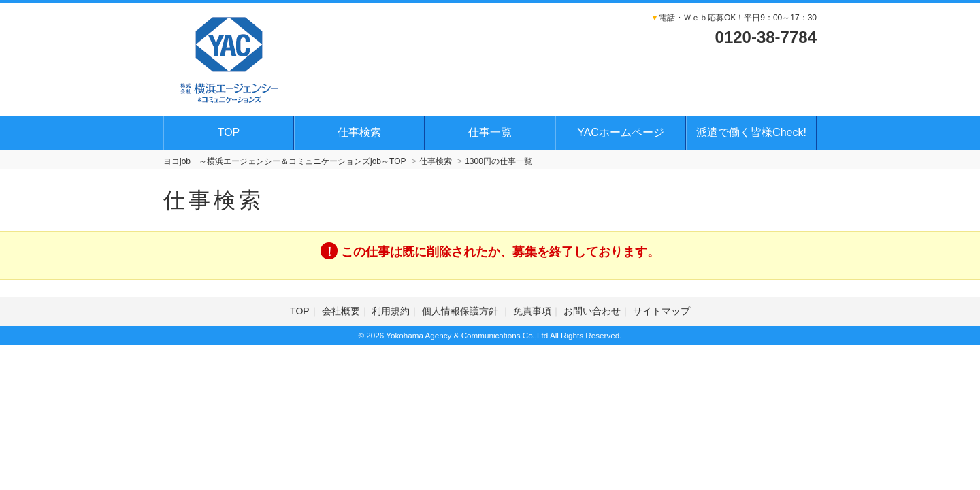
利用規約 (391, 311)
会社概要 (341, 311)
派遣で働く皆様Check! (751, 132)
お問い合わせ (592, 311)
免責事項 (532, 311)
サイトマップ (661, 311)
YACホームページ (621, 132)
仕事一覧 (490, 132)
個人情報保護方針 (461, 311)
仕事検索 (359, 132)
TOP (229, 132)
